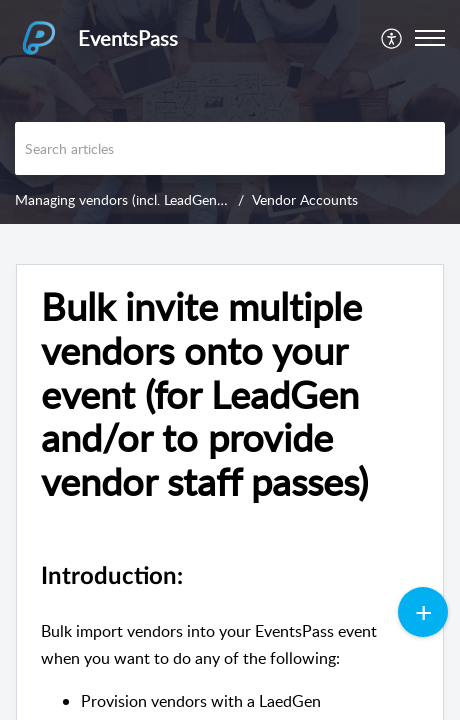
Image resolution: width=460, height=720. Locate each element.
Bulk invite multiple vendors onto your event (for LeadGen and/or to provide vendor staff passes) (204, 394)
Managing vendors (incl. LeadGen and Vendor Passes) (177, 199)
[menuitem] (392, 38)
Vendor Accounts (305, 199)
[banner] (230, 112)
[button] (430, 38)
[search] (230, 148)
